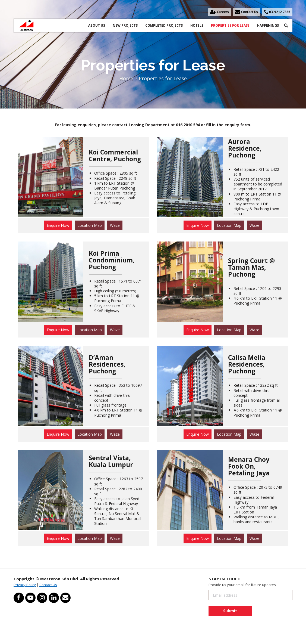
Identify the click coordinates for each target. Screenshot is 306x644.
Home (126, 78)
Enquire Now (58, 225)
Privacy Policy (25, 585)
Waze (115, 225)
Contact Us (48, 585)
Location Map (90, 225)
